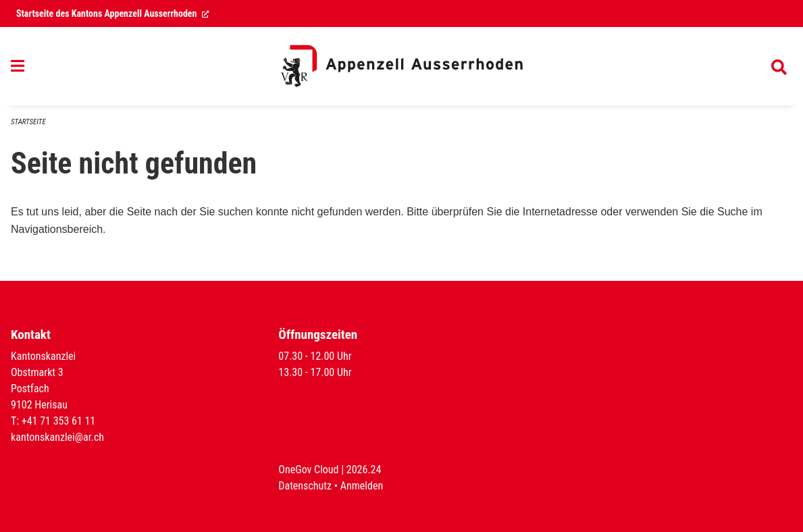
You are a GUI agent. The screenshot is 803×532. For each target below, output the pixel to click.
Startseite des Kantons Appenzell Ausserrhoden (113, 14)
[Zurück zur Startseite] (402, 66)
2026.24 (364, 470)
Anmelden (362, 486)
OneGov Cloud (308, 470)
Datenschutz (305, 486)
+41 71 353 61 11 (59, 421)
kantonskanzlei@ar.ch (57, 437)
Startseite (28, 122)
